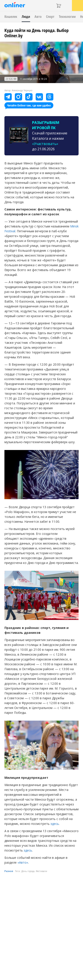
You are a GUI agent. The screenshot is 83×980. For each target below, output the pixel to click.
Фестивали (41, 871)
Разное (9, 871)
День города (28, 871)
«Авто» (23, 862)
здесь (55, 824)
